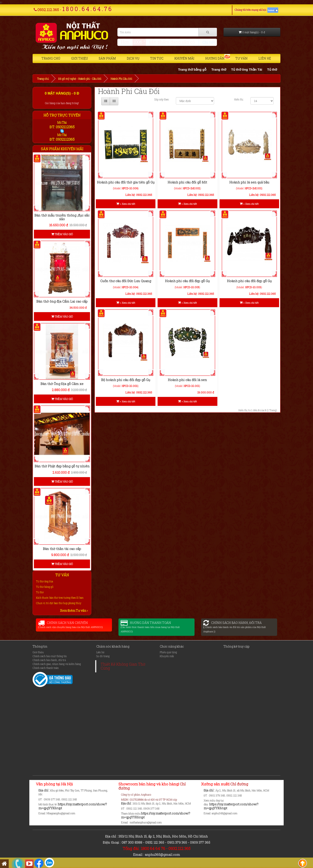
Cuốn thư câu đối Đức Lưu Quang (126, 281)
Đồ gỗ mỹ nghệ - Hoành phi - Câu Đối (80, 78)
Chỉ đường (239, 784)
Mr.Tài (62, 122)
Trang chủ (51, 58)
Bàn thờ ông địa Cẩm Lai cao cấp (62, 301)
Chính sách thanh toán (46, 668)
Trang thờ (235, 69)
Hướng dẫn (215, 58)
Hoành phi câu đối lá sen (187, 380)
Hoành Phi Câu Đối (121, 78)
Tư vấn (241, 58)
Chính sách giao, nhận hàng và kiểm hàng (57, 664)
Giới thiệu (79, 58)
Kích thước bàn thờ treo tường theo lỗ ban (60, 598)
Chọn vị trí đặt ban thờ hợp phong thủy (59, 603)
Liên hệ (265, 58)
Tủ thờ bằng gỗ (45, 587)
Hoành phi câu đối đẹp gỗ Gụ (187, 281)
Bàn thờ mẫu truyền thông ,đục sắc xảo (62, 217)
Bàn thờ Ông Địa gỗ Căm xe (62, 384)
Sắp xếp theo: (162, 99)
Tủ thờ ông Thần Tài (263, 69)
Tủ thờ (40, 592)
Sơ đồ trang (103, 656)
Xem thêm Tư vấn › (74, 611)
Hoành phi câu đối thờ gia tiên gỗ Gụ (126, 182)
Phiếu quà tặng (168, 652)
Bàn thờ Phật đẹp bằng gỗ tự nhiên (62, 466)
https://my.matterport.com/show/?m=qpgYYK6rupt (73, 806)
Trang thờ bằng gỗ (208, 69)
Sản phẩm (107, 58)
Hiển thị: (239, 99)
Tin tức (157, 58)
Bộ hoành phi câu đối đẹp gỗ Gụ (126, 380)
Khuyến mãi (184, 58)
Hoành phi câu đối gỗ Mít (187, 182)
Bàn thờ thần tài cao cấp (62, 549)
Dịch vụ (133, 58)
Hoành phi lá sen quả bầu (249, 182)
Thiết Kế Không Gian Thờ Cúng (123, 666)
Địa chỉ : (44, 790)
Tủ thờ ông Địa (45, 581)
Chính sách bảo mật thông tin (50, 656)
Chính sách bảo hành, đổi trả (49, 660)
